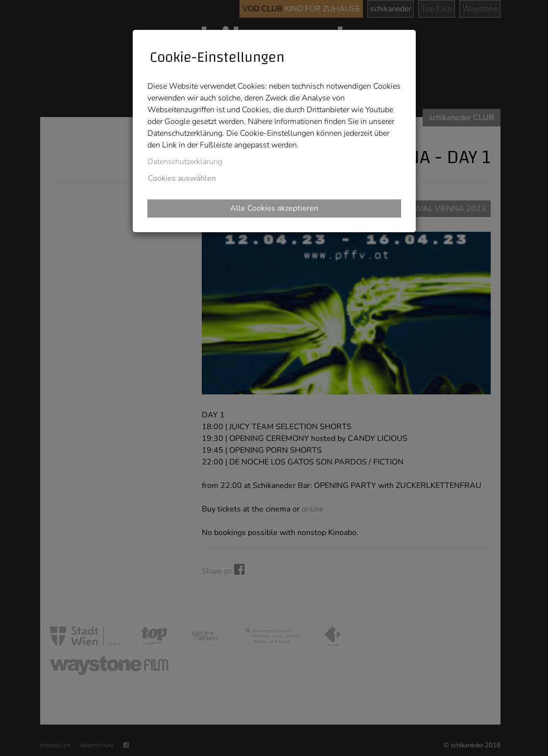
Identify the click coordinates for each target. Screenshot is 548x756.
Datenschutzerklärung (185, 162)
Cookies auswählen (182, 178)
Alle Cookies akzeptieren (274, 208)
